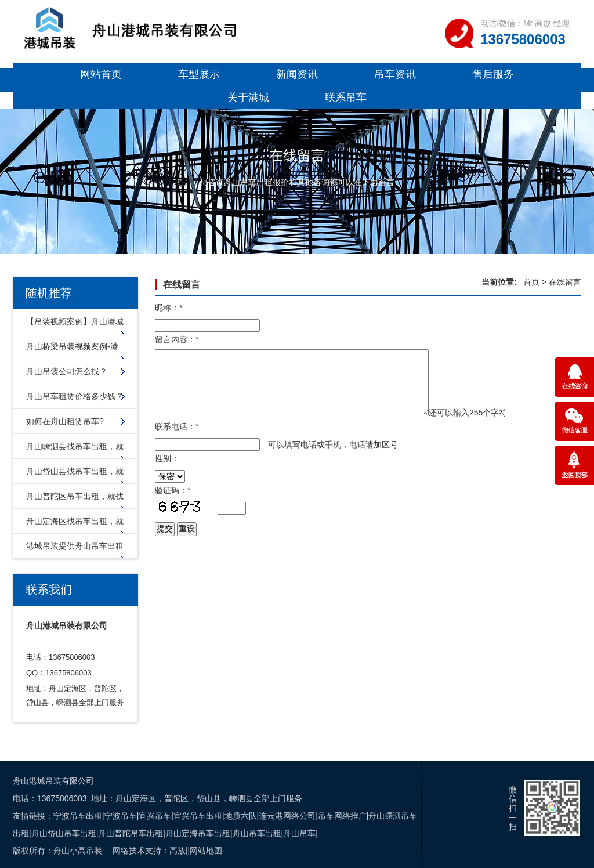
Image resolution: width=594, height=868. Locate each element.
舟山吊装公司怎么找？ (67, 371)
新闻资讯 (297, 74)
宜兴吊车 (155, 816)
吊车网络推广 (342, 816)
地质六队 (241, 816)
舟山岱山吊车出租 (64, 833)
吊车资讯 (395, 74)
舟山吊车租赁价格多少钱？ (75, 396)
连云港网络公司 (287, 816)
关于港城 (248, 97)
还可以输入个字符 (468, 413)
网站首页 (101, 74)
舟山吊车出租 (257, 833)
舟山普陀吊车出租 (131, 833)
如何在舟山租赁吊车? (65, 421)
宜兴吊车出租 (198, 816)
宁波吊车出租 (78, 816)
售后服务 (493, 74)
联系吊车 (346, 97)
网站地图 (206, 851)
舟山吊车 (299, 833)
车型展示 (199, 74)
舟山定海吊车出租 (198, 833)
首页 (531, 282)
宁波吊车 (121, 816)
